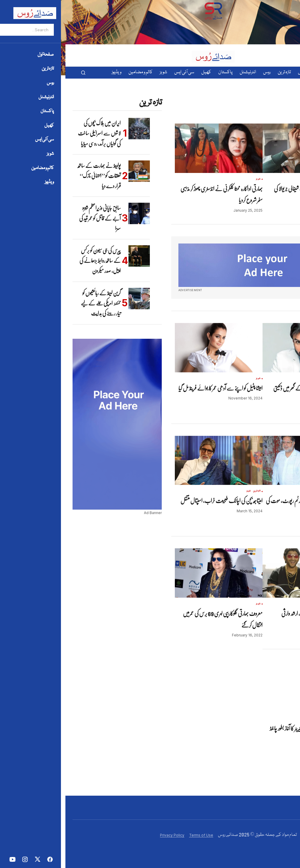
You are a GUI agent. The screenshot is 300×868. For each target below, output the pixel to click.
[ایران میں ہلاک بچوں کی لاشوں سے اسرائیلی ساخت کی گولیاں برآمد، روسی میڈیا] (74, 129)
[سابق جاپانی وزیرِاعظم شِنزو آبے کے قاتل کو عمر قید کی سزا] (74, 213)
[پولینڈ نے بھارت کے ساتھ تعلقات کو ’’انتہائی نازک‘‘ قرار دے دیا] (74, 171)
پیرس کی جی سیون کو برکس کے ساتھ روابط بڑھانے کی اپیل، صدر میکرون (35, 261)
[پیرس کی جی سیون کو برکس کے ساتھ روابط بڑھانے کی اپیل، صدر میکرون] (74, 256)
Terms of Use (136, 835)
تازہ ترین (191, 491)
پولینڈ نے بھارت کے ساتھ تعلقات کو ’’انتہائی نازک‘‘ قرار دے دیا (34, 176)
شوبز (281, 179)
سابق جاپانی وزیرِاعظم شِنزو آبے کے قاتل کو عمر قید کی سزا (34, 218)
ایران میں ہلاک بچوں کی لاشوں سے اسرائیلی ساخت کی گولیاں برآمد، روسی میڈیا (34, 133)
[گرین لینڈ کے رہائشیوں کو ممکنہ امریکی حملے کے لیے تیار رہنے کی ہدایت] (74, 299)
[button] (18, 73)
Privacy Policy (107, 835)
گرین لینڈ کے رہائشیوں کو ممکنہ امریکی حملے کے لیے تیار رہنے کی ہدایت (35, 303)
